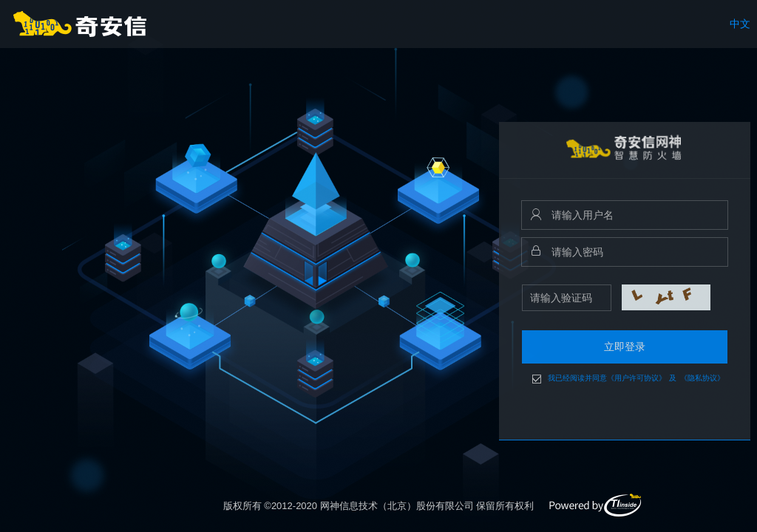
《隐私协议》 (702, 378)
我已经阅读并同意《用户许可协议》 (607, 378)
